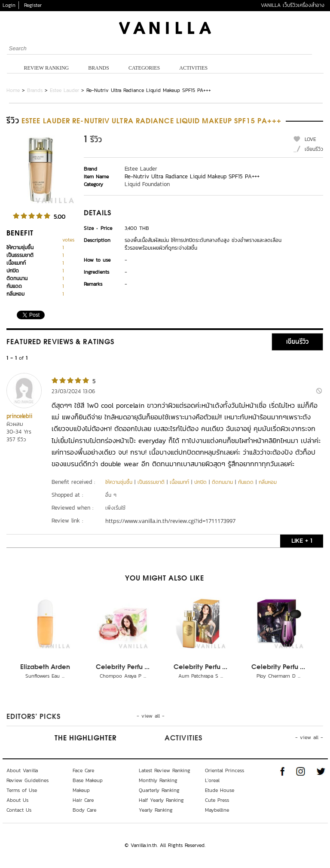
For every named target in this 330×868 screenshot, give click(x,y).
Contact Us (19, 810)
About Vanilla (22, 770)
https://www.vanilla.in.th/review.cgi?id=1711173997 (170, 521)
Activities (193, 68)
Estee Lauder (64, 90)
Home (13, 90)
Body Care (84, 810)
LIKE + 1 (302, 541)
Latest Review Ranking (165, 770)
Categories (144, 68)
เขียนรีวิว (314, 149)
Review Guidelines (27, 780)
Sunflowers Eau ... (45, 676)
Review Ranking (47, 68)
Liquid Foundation (147, 184)
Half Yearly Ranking (161, 800)
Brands (99, 68)
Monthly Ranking (158, 780)
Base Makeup (88, 780)
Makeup (81, 790)
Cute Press (217, 800)
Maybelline (217, 810)
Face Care (83, 770)
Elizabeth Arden (45, 667)
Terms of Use (22, 790)
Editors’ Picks (34, 717)
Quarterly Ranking (159, 790)
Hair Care (83, 800)
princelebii (19, 416)
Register (33, 5)
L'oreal (212, 780)
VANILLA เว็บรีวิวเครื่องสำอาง (293, 5)
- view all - (151, 716)
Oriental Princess (225, 770)
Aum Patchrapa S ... (201, 676)
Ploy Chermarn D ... (278, 676)
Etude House (220, 790)
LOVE (310, 139)
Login (9, 5)
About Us (17, 800)
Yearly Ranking (156, 810)
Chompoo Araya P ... (123, 676)
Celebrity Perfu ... (123, 667)
